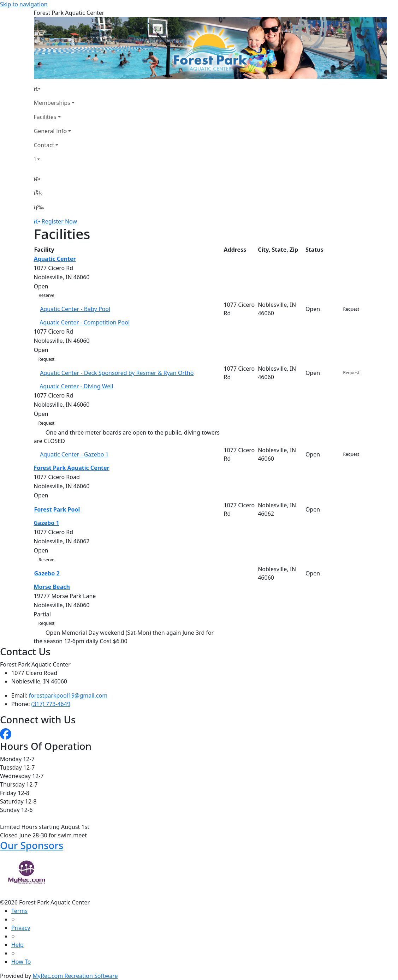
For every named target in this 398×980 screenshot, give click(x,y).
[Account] (54, 159)
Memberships (52, 103)
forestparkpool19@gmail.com (68, 695)
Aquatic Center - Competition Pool (85, 322)
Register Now (59, 221)
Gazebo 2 (47, 573)
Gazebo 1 (47, 523)
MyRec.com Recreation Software (75, 976)
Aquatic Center (55, 259)
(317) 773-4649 (51, 704)
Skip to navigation (24, 4)
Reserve (46, 295)
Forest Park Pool (57, 509)
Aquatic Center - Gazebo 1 (74, 454)
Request (351, 309)
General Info (51, 131)
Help (17, 945)
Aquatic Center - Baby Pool (75, 309)
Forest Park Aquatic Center (72, 468)
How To (21, 962)
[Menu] (39, 207)
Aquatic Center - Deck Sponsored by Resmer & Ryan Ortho (117, 373)
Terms (19, 911)
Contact (44, 145)
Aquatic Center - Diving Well (76, 386)
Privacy (21, 928)
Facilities (45, 117)
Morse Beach (52, 587)
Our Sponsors (32, 845)
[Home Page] (54, 89)
